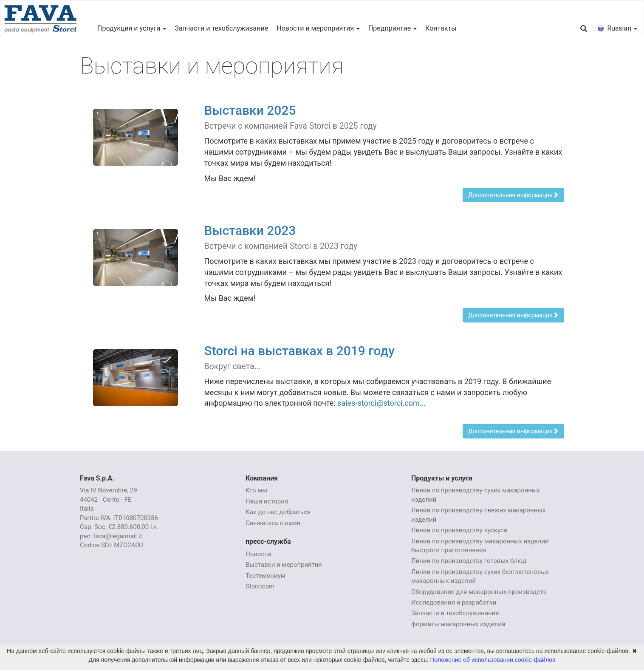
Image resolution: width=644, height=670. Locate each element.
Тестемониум (266, 576)
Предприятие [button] (393, 28)
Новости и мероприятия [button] (318, 28)
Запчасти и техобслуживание (221, 28)
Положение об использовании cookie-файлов (493, 660)
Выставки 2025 (250, 110)
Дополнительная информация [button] (513, 195)
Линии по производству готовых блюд (469, 561)
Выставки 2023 (250, 230)
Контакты (441, 28)
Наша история (267, 501)
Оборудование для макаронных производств (479, 592)
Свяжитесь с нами (273, 523)
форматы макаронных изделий (458, 624)
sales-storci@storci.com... (381, 403)
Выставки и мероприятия (284, 565)
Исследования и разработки (454, 602)
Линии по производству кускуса (459, 530)
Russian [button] (617, 28)
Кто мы (256, 490)
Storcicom (260, 586)
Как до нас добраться (278, 512)
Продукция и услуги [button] (132, 28)
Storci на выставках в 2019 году (299, 351)
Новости (258, 554)
